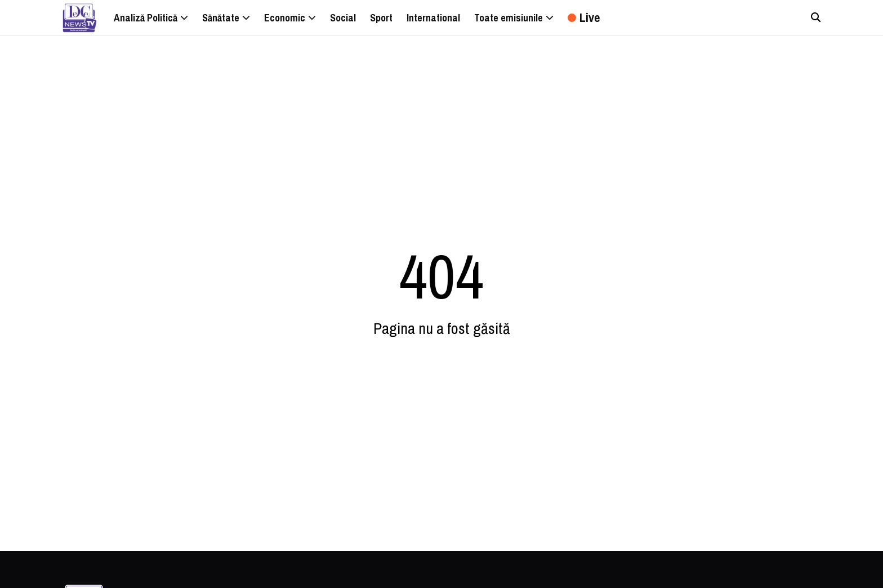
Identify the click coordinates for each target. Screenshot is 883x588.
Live (584, 17)
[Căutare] (816, 17)
